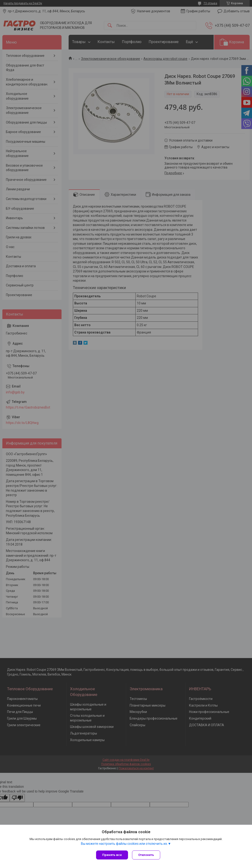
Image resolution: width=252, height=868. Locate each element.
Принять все (112, 855)
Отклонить (147, 855)
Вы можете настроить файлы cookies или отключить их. (124, 844)
